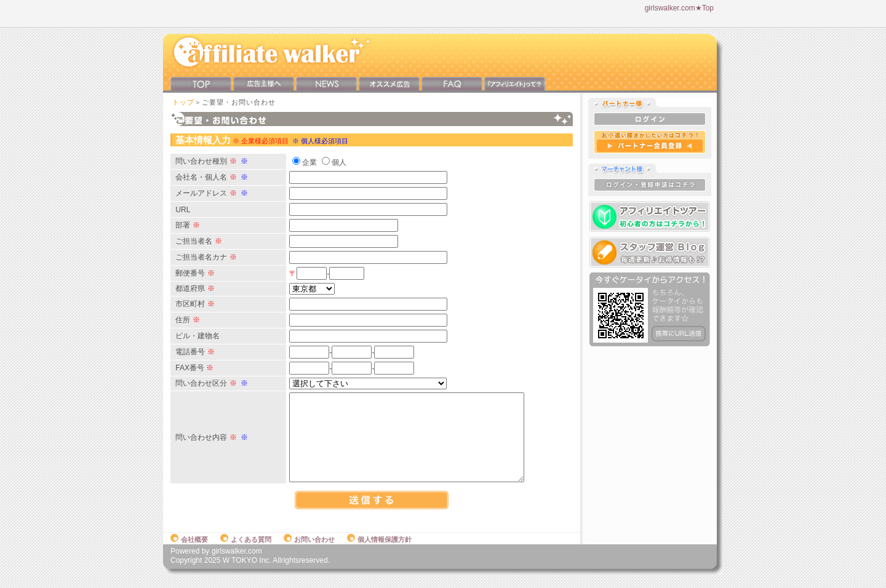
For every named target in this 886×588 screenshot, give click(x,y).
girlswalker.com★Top (679, 8)
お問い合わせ (309, 552)
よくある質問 (246, 552)
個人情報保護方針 (379, 552)
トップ (183, 102)
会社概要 (189, 552)
